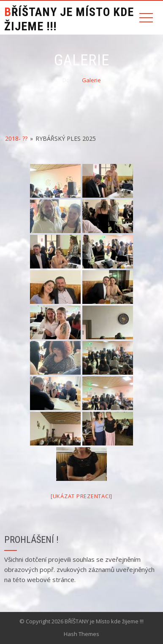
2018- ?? (16, 138)
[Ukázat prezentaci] (81, 496)
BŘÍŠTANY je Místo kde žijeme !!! (69, 19)
